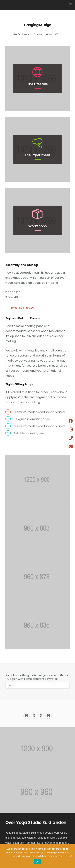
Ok (37, 862)
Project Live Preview (22, 308)
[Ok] (71, 856)
